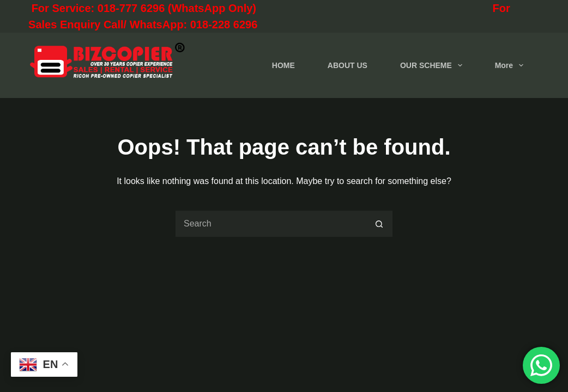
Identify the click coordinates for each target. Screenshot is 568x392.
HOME (283, 65)
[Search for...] (270, 224)
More (511, 65)
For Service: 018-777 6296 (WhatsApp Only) (191, 8)
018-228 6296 (224, 24)
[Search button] (379, 224)
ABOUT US (348, 65)
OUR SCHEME (433, 65)
